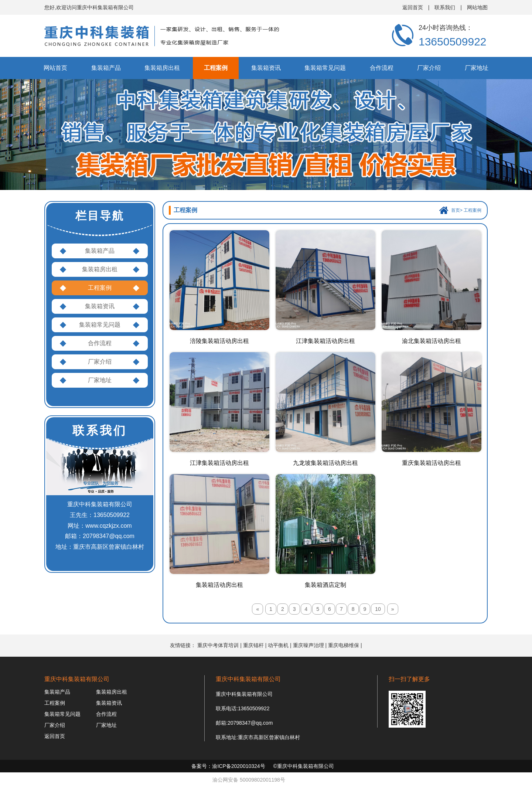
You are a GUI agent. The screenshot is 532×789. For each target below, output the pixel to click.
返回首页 (413, 7)
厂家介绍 (429, 68)
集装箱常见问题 (325, 68)
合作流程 (382, 68)
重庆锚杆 (253, 645)
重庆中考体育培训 (218, 645)
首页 (456, 210)
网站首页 (55, 68)
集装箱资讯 (266, 68)
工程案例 (216, 68)
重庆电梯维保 (344, 645)
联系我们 (445, 7)
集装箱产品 (106, 68)
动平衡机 (278, 645)
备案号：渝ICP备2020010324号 (228, 766)
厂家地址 (477, 68)
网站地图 (477, 7)
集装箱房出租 (162, 68)
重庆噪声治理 (308, 645)
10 (378, 609)
